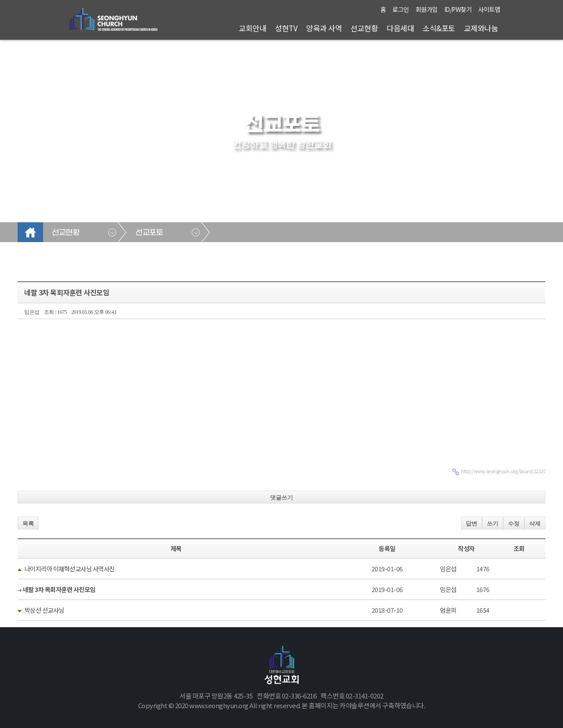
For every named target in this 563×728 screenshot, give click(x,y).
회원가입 (427, 9)
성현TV (286, 28)
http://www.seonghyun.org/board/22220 (503, 471)
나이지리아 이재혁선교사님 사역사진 (70, 569)
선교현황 (364, 28)
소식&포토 (439, 28)
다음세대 (400, 28)
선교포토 (149, 233)
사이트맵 (489, 9)
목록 (28, 524)
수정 (514, 524)
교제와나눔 (481, 28)
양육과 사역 (324, 28)
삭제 (535, 524)
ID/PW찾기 (458, 9)
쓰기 (493, 524)
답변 (472, 524)
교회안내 (252, 28)
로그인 (401, 9)
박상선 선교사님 (44, 610)
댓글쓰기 (281, 498)
